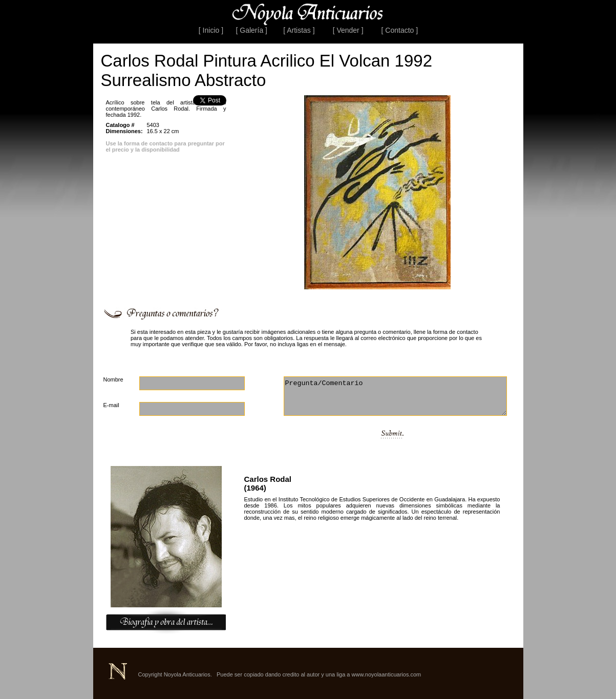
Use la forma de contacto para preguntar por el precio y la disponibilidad (165, 146)
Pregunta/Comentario (395, 396)
